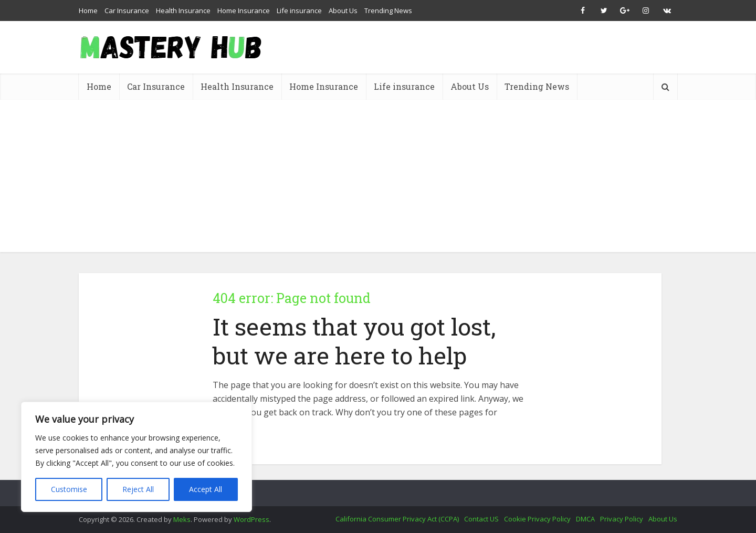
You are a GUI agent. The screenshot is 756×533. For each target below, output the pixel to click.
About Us (343, 11)
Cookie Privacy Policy (537, 519)
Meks (182, 519)
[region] (136, 457)
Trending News (388, 11)
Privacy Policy (622, 519)
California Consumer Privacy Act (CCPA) (397, 519)
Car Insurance (127, 11)
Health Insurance (183, 11)
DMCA (585, 519)
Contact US (481, 519)
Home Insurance (244, 11)
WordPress (251, 519)
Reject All (138, 489)
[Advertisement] (378, 179)
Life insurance (299, 11)
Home (88, 11)
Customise (69, 489)
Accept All (206, 489)
